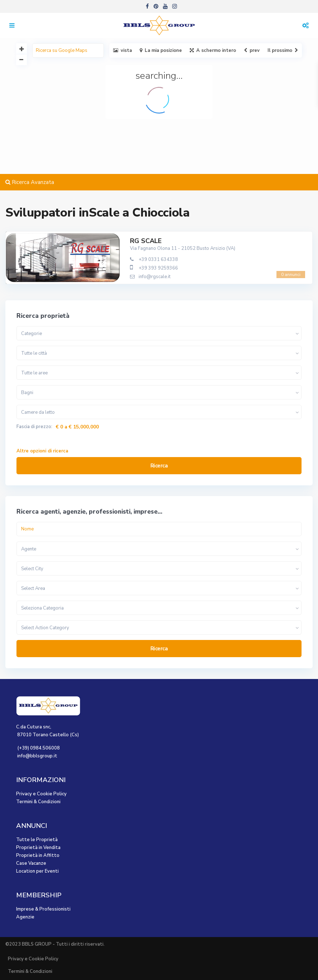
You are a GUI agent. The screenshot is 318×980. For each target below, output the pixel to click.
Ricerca (159, 466)
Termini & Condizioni (38, 802)
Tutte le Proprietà (37, 840)
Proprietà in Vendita (38, 848)
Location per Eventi (37, 871)
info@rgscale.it (155, 277)
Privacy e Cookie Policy (41, 794)
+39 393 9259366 (158, 268)
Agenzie (25, 917)
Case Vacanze (31, 863)
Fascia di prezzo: (34, 427)
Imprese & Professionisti (43, 909)
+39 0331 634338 (158, 259)
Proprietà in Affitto (38, 855)
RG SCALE (146, 241)
